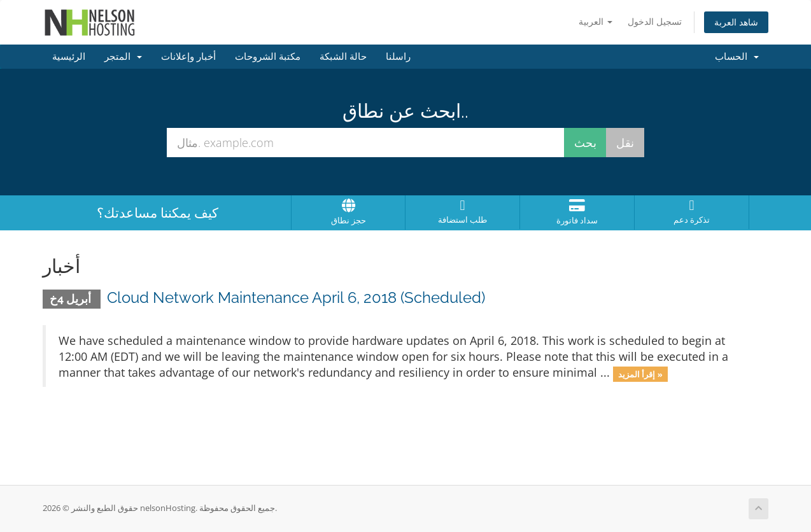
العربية (596, 21)
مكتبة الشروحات (268, 57)
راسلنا (398, 57)
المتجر (123, 57)
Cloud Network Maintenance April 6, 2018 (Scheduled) (296, 297)
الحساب (737, 57)
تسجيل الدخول (655, 21)
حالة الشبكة (343, 57)
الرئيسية (69, 57)
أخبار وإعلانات (188, 57)
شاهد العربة (736, 22)
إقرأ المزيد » (640, 374)
